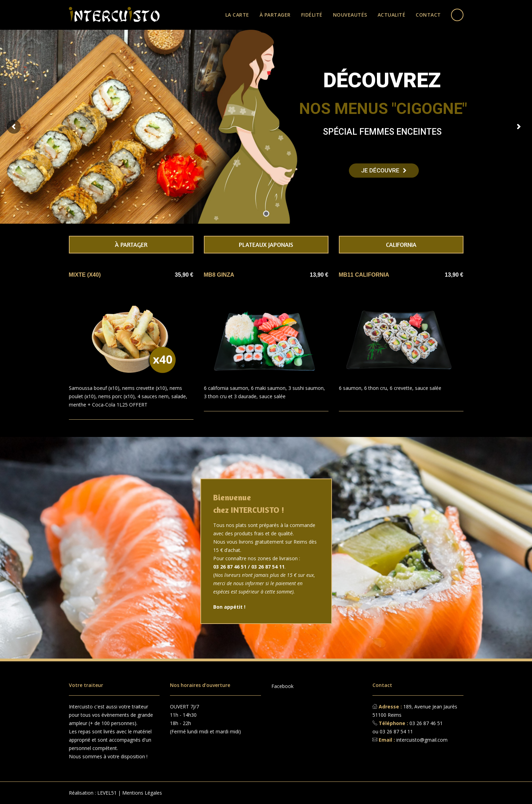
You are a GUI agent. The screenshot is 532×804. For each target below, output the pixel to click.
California (401, 244)
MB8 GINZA (219, 275)
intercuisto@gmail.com (422, 740)
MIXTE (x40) (85, 275)
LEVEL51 (107, 793)
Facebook (282, 686)
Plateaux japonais (266, 244)
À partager (131, 244)
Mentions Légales (142, 793)
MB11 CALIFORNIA (364, 275)
